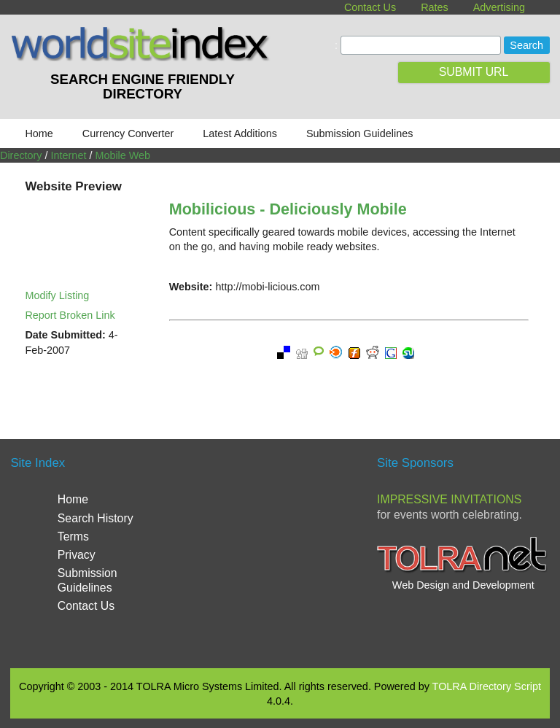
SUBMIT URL (474, 72)
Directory (21, 155)
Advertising (499, 7)
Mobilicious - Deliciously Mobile (288, 209)
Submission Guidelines (359, 133)
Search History (96, 518)
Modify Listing (57, 295)
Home (39, 133)
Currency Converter (128, 133)
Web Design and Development (463, 585)
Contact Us (370, 7)
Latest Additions (240, 133)
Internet (69, 155)
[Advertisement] (316, 552)
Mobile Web (122, 155)
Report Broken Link (70, 315)
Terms (73, 537)
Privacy (77, 555)
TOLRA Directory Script (487, 686)
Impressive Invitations (449, 499)
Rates (435, 7)
